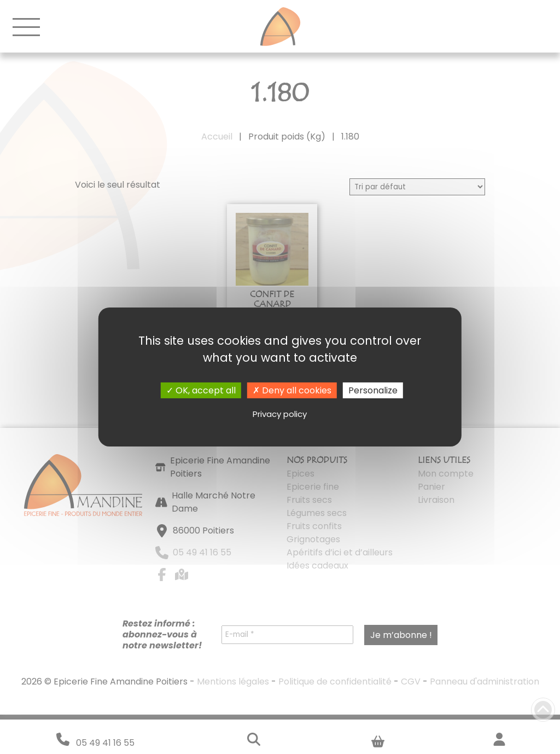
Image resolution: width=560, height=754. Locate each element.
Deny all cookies (292, 390)
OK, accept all (201, 390)
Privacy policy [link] (280, 414)
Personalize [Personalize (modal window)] (373, 390)
